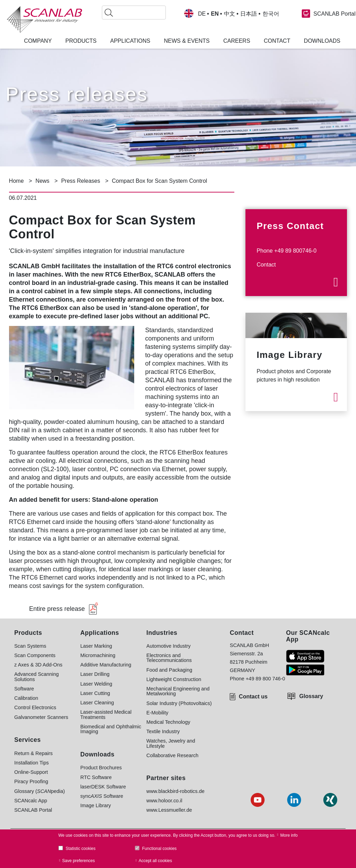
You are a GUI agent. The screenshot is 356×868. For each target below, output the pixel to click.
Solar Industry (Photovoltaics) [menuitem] (179, 703)
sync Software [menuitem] (102, 796)
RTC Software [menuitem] (96, 777)
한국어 (271, 14)
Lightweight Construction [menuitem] (174, 679)
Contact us (253, 697)
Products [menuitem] (81, 41)
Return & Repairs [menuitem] (33, 753)
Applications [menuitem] (130, 41)
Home (17, 181)
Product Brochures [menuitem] (101, 768)
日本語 (249, 14)
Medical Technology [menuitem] (168, 722)
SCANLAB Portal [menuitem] (33, 810)
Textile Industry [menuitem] (163, 731)
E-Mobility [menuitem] (157, 713)
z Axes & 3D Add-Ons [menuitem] (38, 665)
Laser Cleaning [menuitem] (97, 703)
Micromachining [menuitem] (98, 655)
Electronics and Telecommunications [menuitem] (169, 658)
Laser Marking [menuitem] (96, 646)
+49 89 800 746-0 (265, 679)
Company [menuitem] (38, 41)
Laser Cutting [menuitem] (95, 693)
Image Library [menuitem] (96, 805)
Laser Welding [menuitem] (96, 684)
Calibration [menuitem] (26, 698)
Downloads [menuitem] (322, 41)
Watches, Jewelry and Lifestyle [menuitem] (171, 743)
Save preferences (79, 861)
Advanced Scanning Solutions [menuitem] (37, 677)
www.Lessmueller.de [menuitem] (169, 810)
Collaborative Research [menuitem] (172, 755)
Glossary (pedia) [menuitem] (40, 791)
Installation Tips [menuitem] (31, 763)
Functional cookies (159, 849)
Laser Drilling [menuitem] (95, 674)
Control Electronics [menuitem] (35, 707)
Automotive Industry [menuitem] (168, 646)
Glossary (311, 696)
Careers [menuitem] (237, 41)
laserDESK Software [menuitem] (103, 787)
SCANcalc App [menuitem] (31, 801)
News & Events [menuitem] (187, 41)
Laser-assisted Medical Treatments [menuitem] (106, 715)
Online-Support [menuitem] (31, 772)
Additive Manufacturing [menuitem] (106, 665)
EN (215, 14)
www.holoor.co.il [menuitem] (164, 801)
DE (202, 14)
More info (289, 835)
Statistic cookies (81, 849)
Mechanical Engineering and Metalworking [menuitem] (178, 691)
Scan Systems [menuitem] (30, 646)
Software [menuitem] (24, 689)
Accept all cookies (155, 861)
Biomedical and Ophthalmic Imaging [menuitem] (111, 729)
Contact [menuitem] (277, 41)
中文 (229, 14)
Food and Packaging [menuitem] (169, 670)
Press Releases (81, 181)
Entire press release (57, 609)
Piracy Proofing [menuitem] (31, 781)
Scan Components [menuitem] (35, 655)
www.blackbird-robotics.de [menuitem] (175, 791)
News (42, 181)
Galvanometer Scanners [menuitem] (41, 717)
